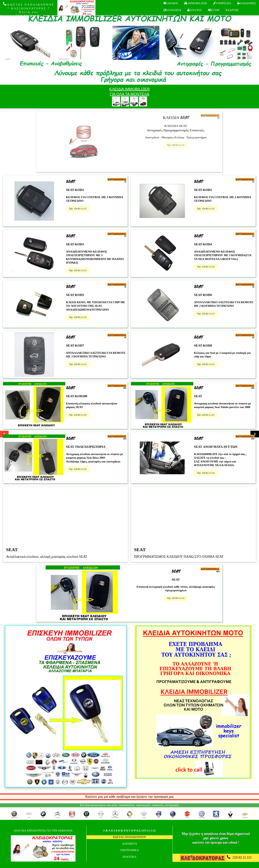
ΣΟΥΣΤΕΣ (195, 10)
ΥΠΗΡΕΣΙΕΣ (222, 3)
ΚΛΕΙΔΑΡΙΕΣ (247, 3)
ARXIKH (171, 3)
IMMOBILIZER (196, 3)
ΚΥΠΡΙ (214, 10)
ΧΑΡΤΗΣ (232, 10)
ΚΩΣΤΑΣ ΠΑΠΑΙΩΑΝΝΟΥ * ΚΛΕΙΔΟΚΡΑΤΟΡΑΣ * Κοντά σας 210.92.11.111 (29, 9)
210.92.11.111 (216, 858)
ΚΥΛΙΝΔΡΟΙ (172, 10)
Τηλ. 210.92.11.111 (176, 145)
